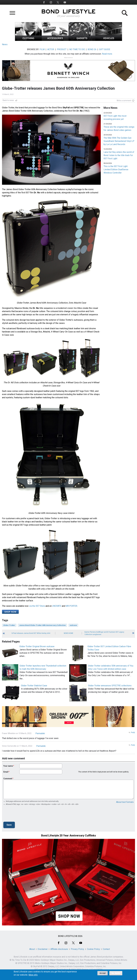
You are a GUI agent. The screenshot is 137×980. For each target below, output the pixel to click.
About (32, 949)
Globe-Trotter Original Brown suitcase (37, 646)
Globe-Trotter (9, 625)
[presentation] (24, 814)
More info (33, 975)
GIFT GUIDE (105, 49)
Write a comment (124, 101)
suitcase (73, 625)
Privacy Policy (77, 949)
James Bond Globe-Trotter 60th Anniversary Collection (42, 625)
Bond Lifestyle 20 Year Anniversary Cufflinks (69, 835)
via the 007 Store (37, 606)
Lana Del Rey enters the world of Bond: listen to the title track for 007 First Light (119, 155)
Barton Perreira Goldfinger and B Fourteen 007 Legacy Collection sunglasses (104, 633)
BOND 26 (92, 49)
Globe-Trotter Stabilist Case (34, 686)
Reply (133, 732)
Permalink (40, 733)
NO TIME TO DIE (77, 49)
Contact (106, 949)
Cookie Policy (93, 949)
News (5, 44)
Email (6, 772)
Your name (8, 766)
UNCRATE (57, 606)
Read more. (107, 54)
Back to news (8, 100)
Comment (8, 779)
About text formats (125, 802)
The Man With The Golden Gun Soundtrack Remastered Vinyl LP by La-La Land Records (119, 141)
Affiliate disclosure (59, 949)
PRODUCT (62, 49)
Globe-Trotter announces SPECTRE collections (110, 686)
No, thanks (116, 973)
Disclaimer (43, 949)
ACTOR (51, 49)
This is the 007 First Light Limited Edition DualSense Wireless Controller (116, 169)
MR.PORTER (71, 606)
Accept (103, 973)
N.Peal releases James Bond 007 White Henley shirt (31, 633)
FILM (42, 49)
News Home (68, 633)
